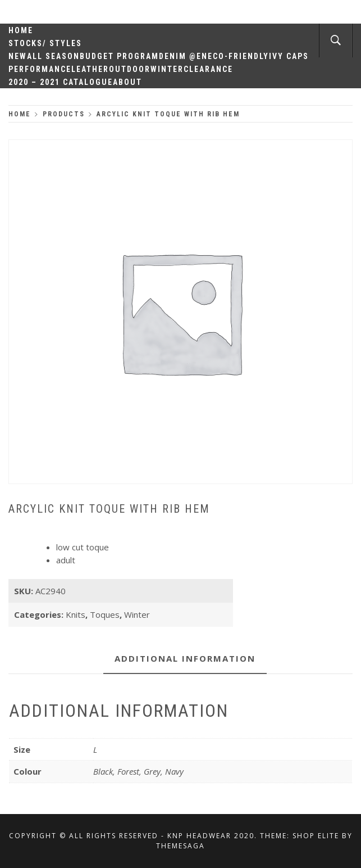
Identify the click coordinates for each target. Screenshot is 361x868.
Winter (167, 69)
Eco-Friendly (238, 56)
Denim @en (183, 56)
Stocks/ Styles (45, 43)
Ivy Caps (289, 56)
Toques (105, 614)
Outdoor (130, 69)
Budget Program (119, 56)
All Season (53, 56)
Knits (76, 614)
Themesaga (180, 846)
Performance (40, 69)
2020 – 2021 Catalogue (61, 82)
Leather (90, 69)
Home (21, 30)
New (18, 56)
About (127, 82)
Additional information (185, 658)
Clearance (208, 69)
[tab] (185, 659)
